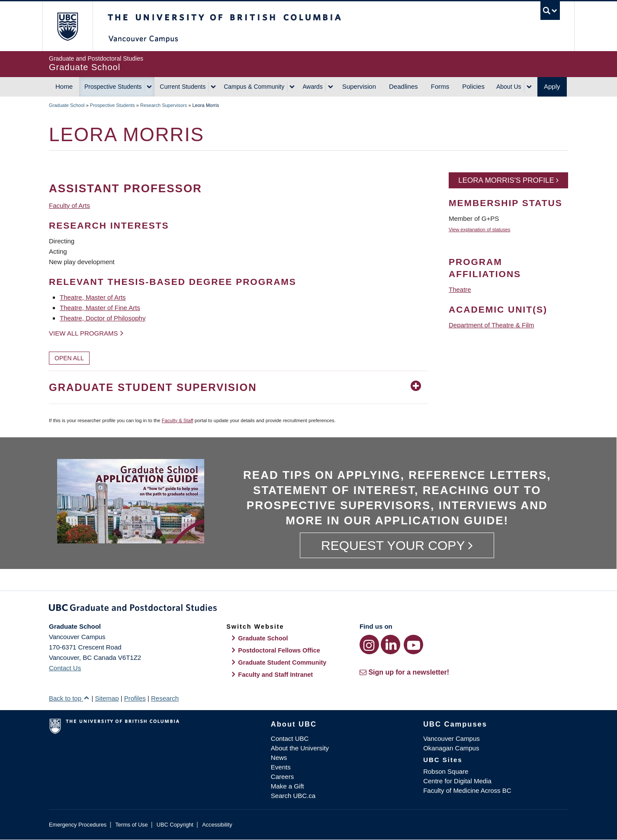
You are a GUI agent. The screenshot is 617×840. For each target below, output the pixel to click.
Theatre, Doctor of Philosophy (103, 318)
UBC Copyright (175, 825)
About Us (509, 87)
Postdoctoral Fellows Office (279, 650)
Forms (440, 86)
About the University (300, 748)
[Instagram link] (369, 645)
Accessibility (217, 825)
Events (281, 767)
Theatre (460, 289)
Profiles (135, 698)
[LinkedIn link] (390, 645)
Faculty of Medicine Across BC (467, 790)
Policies (473, 86)
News (279, 758)
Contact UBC (290, 738)
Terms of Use (131, 825)
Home (64, 86)
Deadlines (403, 86)
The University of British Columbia (67, 26)
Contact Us (65, 668)
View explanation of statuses (479, 229)
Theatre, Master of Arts (93, 297)
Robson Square (446, 771)
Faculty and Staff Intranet (275, 675)
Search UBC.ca (293, 796)
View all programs (84, 333)
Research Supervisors (164, 105)
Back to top (69, 698)
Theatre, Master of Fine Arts (100, 308)
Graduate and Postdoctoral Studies (308, 609)
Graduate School (67, 105)
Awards (312, 87)
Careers (282, 777)
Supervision (359, 86)
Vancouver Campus (452, 738)
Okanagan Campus (451, 748)
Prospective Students (113, 87)
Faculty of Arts (69, 205)
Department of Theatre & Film (491, 325)
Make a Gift (288, 786)
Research (165, 698)
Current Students (183, 87)
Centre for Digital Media (457, 781)
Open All (69, 358)
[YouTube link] (413, 645)
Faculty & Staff (178, 420)
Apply (552, 86)
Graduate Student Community (282, 662)
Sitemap (107, 698)
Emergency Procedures (78, 825)
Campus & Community (254, 87)
